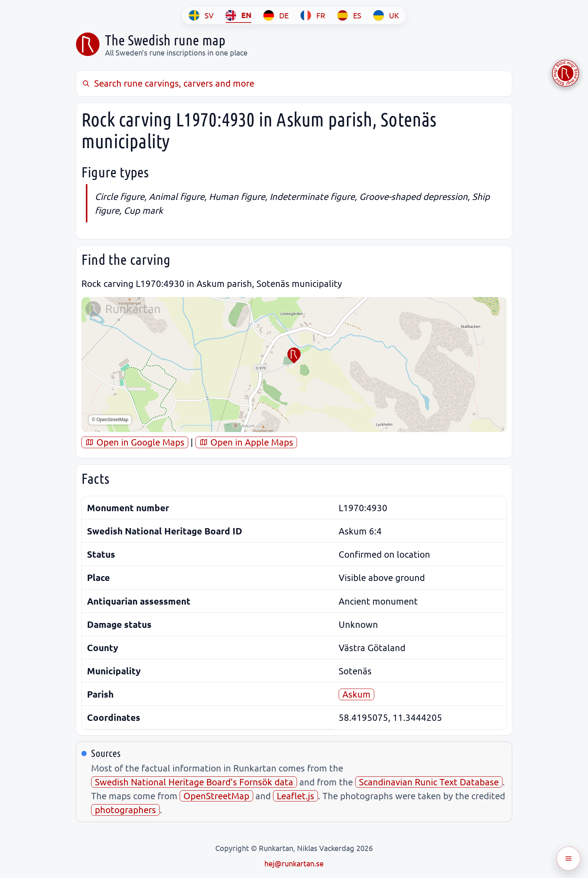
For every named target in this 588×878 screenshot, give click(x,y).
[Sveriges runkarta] (88, 44)
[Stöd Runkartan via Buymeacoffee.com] (565, 73)
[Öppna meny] (568, 858)
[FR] (313, 15)
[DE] (276, 15)
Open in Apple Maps (246, 442)
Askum (356, 694)
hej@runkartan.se (294, 863)
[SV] (201, 15)
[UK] (386, 15)
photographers (125, 810)
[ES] (349, 15)
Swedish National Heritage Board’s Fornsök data (194, 782)
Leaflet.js (295, 796)
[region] (294, 365)
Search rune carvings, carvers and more (168, 83)
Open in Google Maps (135, 442)
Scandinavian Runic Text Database (429, 782)
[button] (294, 356)
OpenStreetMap (216, 796)
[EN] (239, 15)
